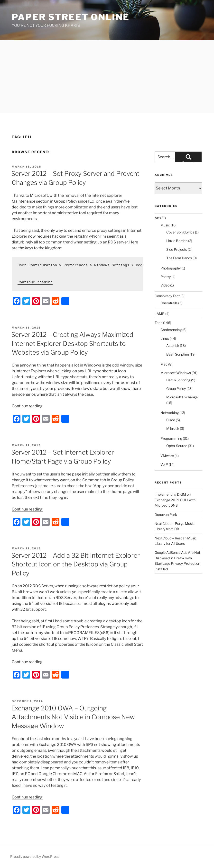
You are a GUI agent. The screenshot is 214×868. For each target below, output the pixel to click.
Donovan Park (166, 515)
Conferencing (171, 330)
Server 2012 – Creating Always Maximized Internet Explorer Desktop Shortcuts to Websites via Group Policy (72, 343)
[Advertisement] (107, 77)
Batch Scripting (178, 380)
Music (165, 225)
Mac (164, 364)
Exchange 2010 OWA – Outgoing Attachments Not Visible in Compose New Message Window (73, 717)
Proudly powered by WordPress (35, 856)
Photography (171, 268)
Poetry (166, 277)
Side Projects (177, 249)
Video (165, 285)
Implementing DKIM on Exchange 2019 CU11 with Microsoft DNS (175, 500)
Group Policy (176, 389)
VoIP (164, 464)
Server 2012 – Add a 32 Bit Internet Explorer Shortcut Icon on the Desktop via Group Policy (75, 564)
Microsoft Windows (176, 373)
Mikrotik (173, 428)
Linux (165, 338)
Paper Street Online (71, 17)
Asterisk (173, 345)
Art (157, 218)
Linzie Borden (177, 241)
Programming (171, 438)
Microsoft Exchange (182, 397)
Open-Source (177, 446)
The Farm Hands (179, 258)
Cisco (171, 420)
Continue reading (35, 282)
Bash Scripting (178, 354)
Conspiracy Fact (167, 296)
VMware (167, 456)
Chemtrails (169, 303)
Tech (158, 323)
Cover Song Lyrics (180, 232)
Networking (170, 413)
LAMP (160, 314)
